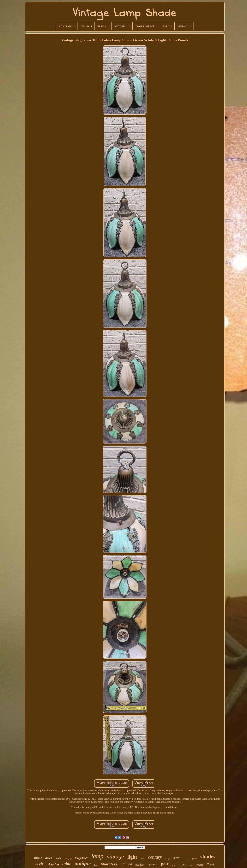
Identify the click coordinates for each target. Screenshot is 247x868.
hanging (68, 858)
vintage (115, 856)
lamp (97, 856)
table (67, 864)
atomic (186, 859)
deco (38, 857)
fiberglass (109, 864)
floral (210, 864)
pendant (140, 865)
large (168, 858)
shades (208, 857)
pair (165, 864)
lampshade (81, 858)
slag (174, 865)
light (132, 857)
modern (152, 864)
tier (96, 865)
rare (143, 858)
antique (83, 863)
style (40, 863)
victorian (53, 864)
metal (177, 858)
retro (182, 865)
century (155, 857)
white (58, 858)
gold (49, 858)
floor (191, 865)
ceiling (200, 865)
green (195, 858)
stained (127, 864)
